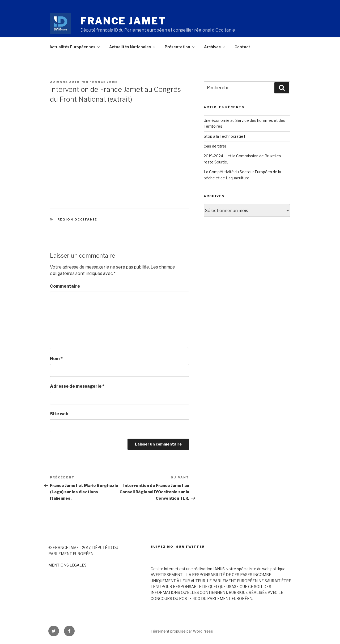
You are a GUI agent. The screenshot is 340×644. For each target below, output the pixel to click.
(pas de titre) (215, 146)
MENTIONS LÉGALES (67, 565)
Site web (59, 414)
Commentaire (65, 286)
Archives (215, 47)
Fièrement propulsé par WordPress (182, 631)
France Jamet (123, 21)
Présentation (180, 47)
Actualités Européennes (75, 47)
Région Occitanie (77, 219)
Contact (242, 47)
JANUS (219, 569)
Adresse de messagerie (77, 386)
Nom (56, 359)
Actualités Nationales (133, 47)
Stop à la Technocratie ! (224, 136)
